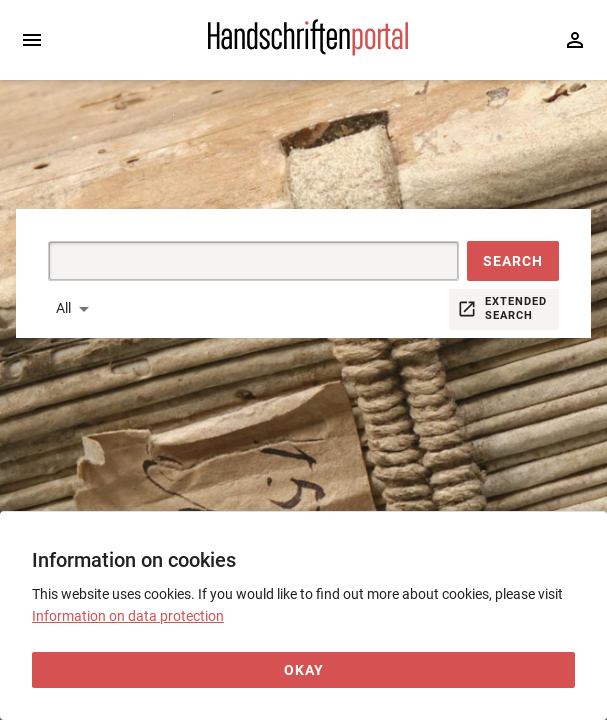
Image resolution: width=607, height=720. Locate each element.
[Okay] (303, 670)
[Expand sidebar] (32, 40)
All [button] (63, 308)
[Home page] (308, 51)
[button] (513, 261)
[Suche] (230, 261)
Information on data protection (128, 616)
